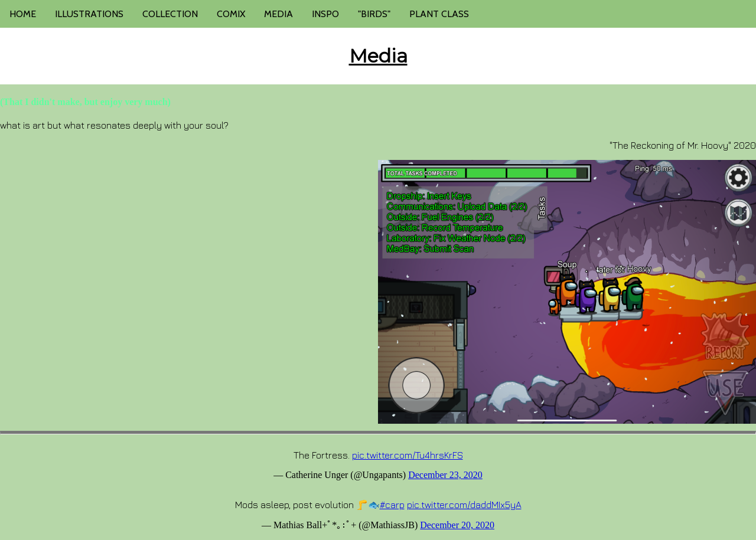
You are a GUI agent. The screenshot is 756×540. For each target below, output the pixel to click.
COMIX (231, 14)
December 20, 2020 (457, 525)
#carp (392, 505)
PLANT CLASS (439, 14)
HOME (23, 14)
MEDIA (278, 14)
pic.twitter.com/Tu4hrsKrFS (408, 455)
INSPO (325, 14)
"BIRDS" (374, 14)
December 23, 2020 (445, 475)
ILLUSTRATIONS (89, 14)
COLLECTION (170, 14)
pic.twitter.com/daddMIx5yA (464, 505)
